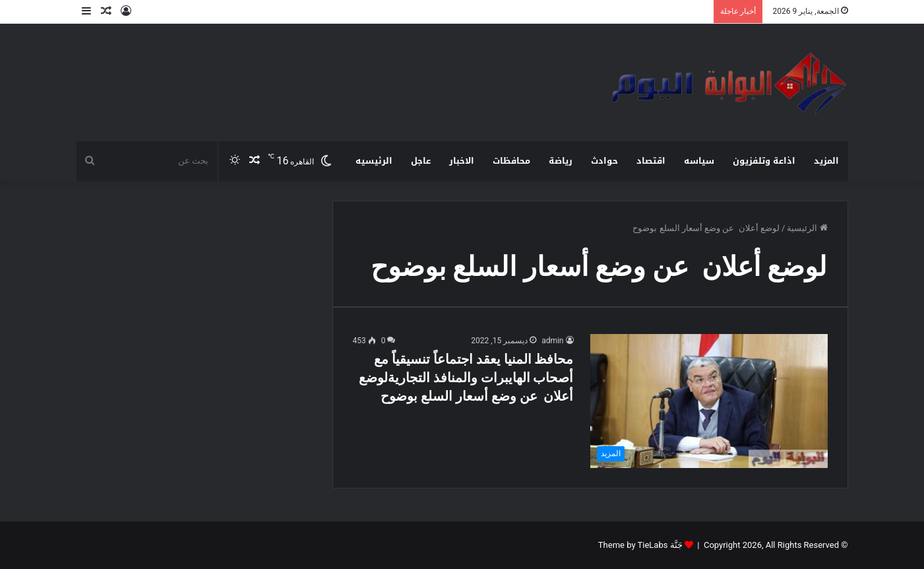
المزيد (826, 161)
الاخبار (462, 161)
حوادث (604, 161)
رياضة (561, 161)
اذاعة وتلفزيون (764, 161)
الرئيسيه (374, 161)
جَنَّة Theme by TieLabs (640, 545)
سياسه (699, 161)
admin (552, 341)
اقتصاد (651, 161)
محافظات (511, 161)
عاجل (421, 161)
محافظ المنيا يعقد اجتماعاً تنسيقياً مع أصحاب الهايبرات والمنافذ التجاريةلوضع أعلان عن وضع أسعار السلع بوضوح (466, 378)
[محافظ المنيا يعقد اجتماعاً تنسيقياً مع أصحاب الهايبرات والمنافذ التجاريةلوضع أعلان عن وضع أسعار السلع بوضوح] (709, 401)
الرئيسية (807, 228)
